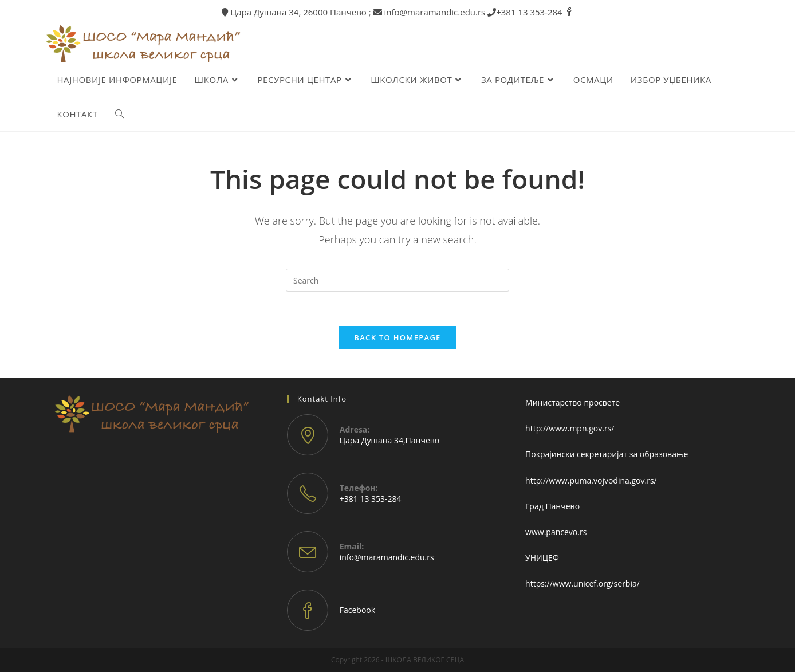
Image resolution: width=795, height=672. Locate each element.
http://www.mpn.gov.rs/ (570, 428)
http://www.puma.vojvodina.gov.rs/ (591, 480)
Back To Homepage (397, 337)
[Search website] (119, 114)
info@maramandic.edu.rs (387, 557)
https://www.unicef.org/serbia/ (583, 583)
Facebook (357, 610)
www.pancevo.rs (556, 532)
